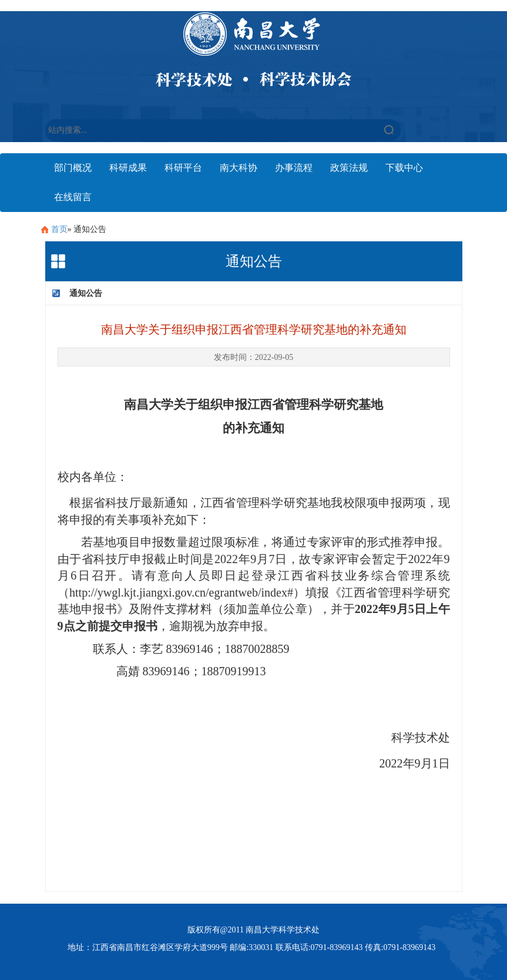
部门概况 (73, 168)
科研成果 (128, 168)
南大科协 (239, 168)
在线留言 (73, 197)
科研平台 (183, 168)
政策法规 (349, 168)
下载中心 (404, 168)
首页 (59, 229)
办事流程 (294, 168)
